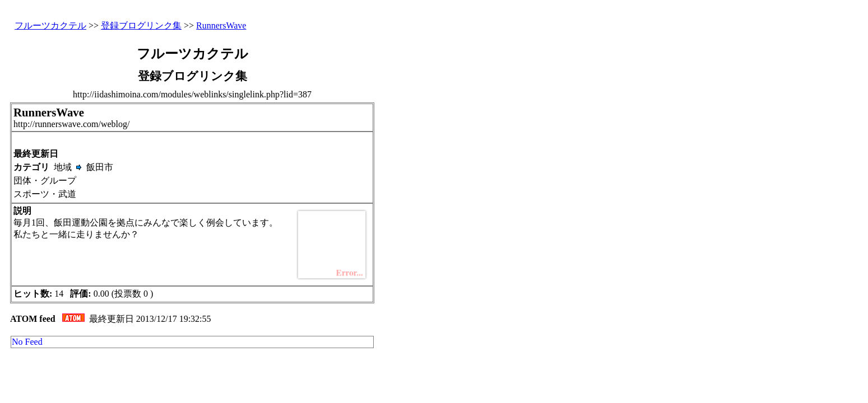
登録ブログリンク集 (141, 25)
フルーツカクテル (50, 25)
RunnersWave (221, 25)
